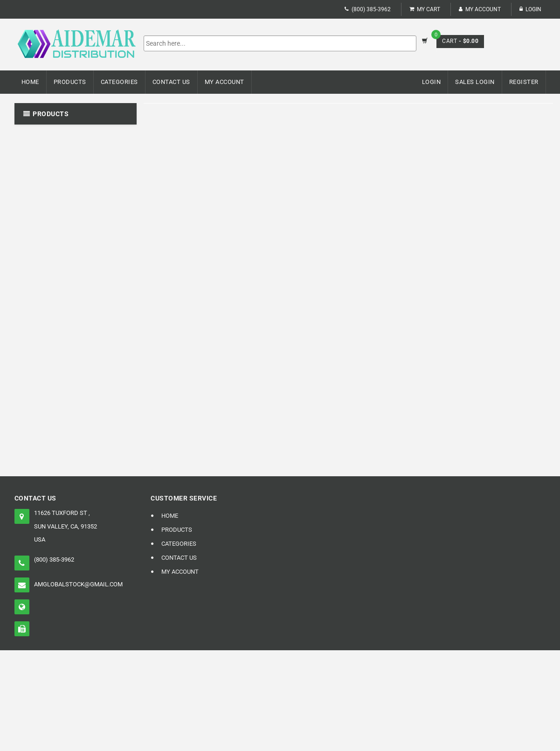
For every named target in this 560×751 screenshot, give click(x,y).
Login (530, 9)
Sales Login (475, 82)
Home (30, 82)
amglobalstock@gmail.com (78, 584)
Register (524, 82)
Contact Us (171, 82)
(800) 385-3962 (368, 9)
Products (70, 82)
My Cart (425, 9)
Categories (119, 82)
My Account (480, 9)
